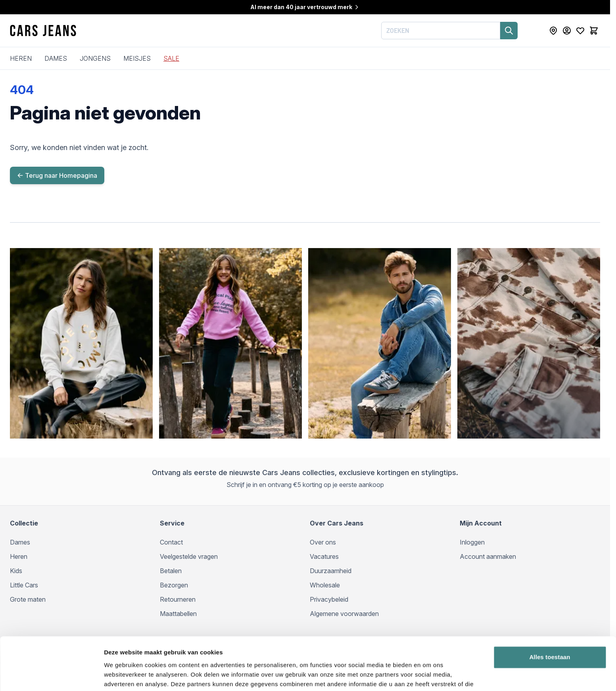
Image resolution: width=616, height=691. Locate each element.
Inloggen (472, 542)
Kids (16, 571)
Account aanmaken (488, 556)
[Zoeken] (509, 31)
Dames (56, 58)
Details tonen (123, 675)
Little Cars (24, 585)
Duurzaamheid (331, 571)
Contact (171, 542)
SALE (171, 58)
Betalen (171, 571)
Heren (21, 58)
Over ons (323, 542)
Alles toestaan (550, 617)
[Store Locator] (553, 31)
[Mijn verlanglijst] (580, 31)
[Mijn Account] (567, 31)
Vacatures (324, 556)
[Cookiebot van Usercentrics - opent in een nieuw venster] (51, 676)
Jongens (95, 58)
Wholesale (325, 585)
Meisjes (137, 58)
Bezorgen (174, 585)
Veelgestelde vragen (189, 556)
